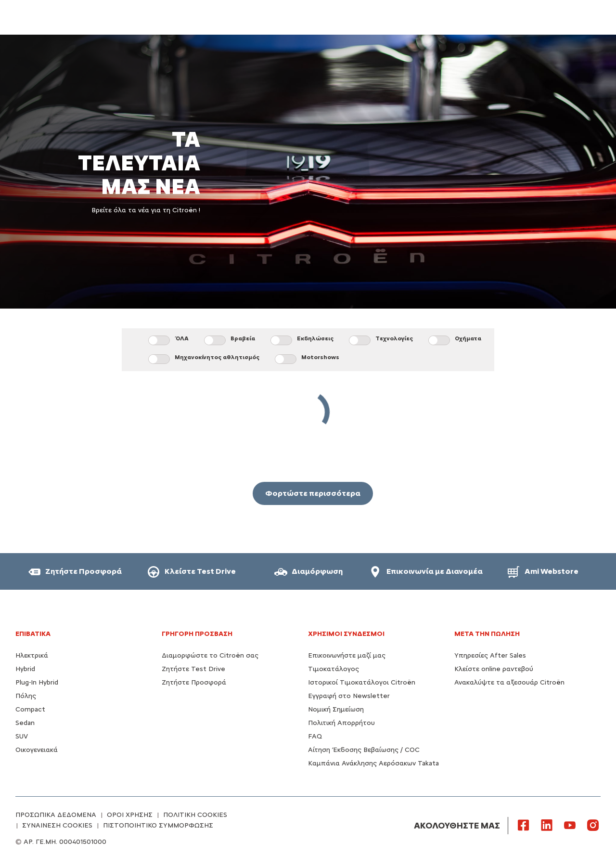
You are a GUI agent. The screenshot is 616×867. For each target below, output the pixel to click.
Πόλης (26, 696)
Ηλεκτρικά (32, 655)
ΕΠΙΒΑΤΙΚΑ (33, 634)
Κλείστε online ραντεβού (494, 669)
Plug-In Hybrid (37, 682)
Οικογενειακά (37, 750)
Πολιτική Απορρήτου (341, 723)
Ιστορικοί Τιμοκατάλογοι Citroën (362, 682)
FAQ (315, 736)
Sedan (25, 723)
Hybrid (25, 669)
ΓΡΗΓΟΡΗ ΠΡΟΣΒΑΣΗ (197, 634)
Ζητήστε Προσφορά (194, 682)
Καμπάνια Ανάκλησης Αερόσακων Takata (373, 763)
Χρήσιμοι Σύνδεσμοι (346, 634)
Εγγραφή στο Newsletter (349, 696)
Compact (30, 709)
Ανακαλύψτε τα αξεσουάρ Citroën (509, 682)
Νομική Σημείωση (336, 709)
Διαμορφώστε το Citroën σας (210, 655)
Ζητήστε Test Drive (193, 669)
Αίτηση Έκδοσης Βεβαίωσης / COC (364, 750)
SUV (22, 736)
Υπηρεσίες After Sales (490, 655)
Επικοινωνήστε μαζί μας (347, 655)
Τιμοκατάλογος (334, 669)
